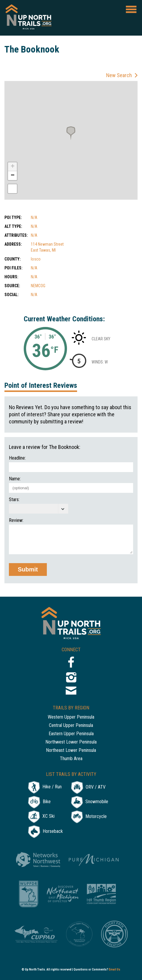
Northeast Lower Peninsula (71, 751)
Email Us (115, 969)
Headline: (17, 458)
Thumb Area (71, 759)
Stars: (14, 500)
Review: (16, 520)
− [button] (13, 176)
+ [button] (13, 167)
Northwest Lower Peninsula (71, 742)
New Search (119, 75)
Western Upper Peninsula (71, 717)
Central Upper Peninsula (71, 726)
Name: (15, 479)
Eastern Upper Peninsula (71, 734)
